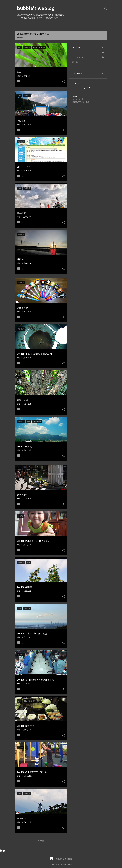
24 (74, 53)
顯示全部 (20, 38)
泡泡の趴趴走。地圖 (81, 102)
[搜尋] (105, 9)
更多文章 (41, 841)
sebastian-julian (66, 864)
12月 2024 (79, 57)
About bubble (79, 99)
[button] (63, 82)
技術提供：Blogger (61, 859)
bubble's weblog (36, 8)
